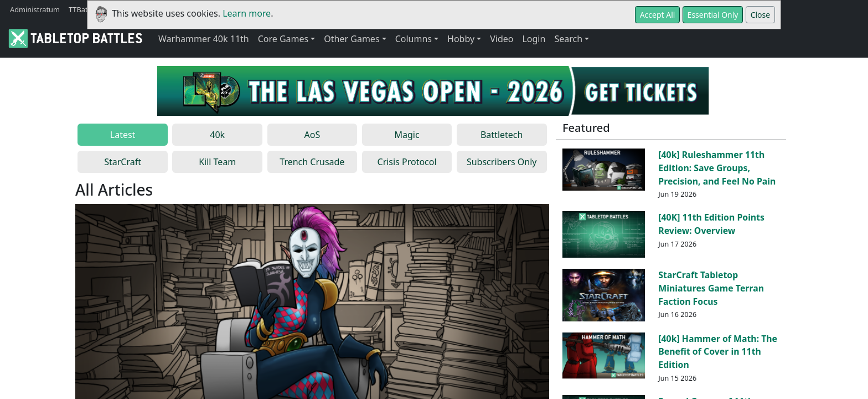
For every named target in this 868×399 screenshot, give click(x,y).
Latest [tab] (123, 135)
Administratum (35, 9)
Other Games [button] (352, 39)
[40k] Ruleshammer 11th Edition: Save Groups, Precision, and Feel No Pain (717, 168)
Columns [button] (414, 39)
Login (534, 39)
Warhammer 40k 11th (204, 39)
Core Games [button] (283, 39)
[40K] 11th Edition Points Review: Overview (711, 224)
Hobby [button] (461, 39)
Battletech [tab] (502, 135)
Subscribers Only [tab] (502, 162)
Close (761, 15)
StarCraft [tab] (123, 162)
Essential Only (713, 15)
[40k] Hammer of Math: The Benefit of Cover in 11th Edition (718, 352)
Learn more (247, 13)
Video (502, 39)
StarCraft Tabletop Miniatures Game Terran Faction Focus (711, 288)
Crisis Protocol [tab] (407, 162)
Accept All (658, 15)
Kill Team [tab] (217, 162)
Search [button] (568, 39)
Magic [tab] (407, 135)
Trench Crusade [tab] (312, 162)
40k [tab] (217, 135)
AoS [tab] (312, 135)
